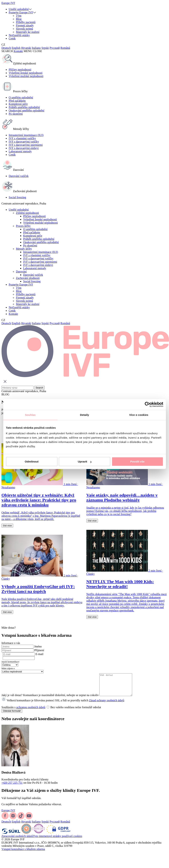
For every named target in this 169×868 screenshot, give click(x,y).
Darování (21, 272)
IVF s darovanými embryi (24, 148)
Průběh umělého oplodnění (24, 107)
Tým (19, 16)
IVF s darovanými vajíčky (24, 142)
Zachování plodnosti (28, 278)
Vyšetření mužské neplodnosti (26, 76)
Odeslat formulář (12, 715)
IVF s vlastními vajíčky (22, 138)
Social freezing (17, 197)
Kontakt (18, 51)
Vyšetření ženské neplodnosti (26, 73)
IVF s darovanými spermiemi (26, 145)
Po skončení (16, 114)
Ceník (12, 38)
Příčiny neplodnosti (20, 70)
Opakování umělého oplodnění (26, 110)
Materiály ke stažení (28, 32)
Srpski (45, 48)
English (16, 48)
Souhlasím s (51, 712)
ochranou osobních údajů (31, 712)
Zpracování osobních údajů (17, 840)
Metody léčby (24, 249)
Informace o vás (11, 643)
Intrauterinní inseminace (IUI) (26, 135)
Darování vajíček (19, 176)
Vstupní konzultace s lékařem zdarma (23, 853)
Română (65, 48)
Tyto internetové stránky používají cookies (58, 840)
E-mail (39, 654)
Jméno (38, 646)
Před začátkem (17, 101)
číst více (7, 526)
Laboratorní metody (20, 151)
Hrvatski (26, 48)
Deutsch (6, 48)
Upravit (85, 462)
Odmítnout (32, 462)
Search (39, 388)
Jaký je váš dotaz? (12, 699)
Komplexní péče (18, 104)
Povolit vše (137, 462)
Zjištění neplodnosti (27, 213)
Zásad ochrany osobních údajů (107, 705)
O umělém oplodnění (21, 97)
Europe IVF (8, 3)
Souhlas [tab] (30, 415)
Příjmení (39, 650)
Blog (19, 19)
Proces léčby (23, 226)
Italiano (36, 48)
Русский (55, 48)
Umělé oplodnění (19, 9)
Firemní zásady (25, 25)
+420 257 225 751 (12, 787)
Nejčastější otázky (19, 35)
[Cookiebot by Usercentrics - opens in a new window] (147, 404)
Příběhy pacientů (26, 22)
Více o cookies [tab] (139, 415)
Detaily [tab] (85, 415)
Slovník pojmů (24, 29)
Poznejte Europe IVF (21, 12)
